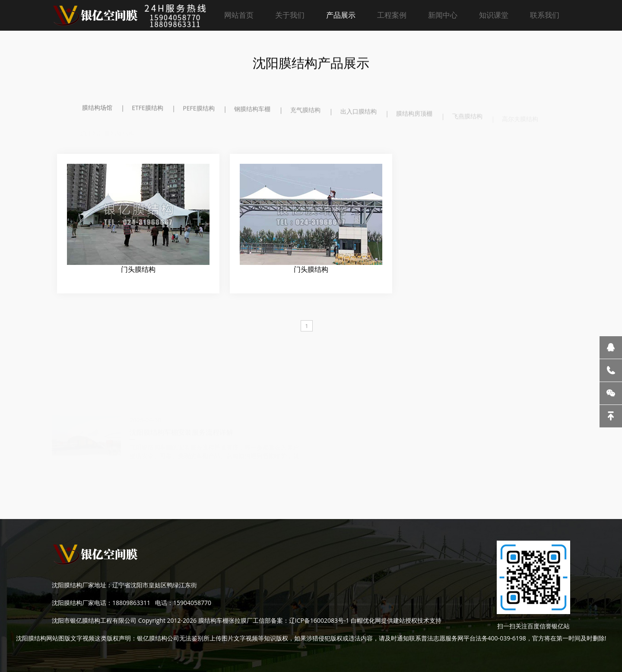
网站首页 (239, 15)
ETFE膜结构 (148, 109)
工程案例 (392, 15)
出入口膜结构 (359, 116)
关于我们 (290, 15)
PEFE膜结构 (198, 110)
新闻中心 (443, 15)
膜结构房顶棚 (414, 119)
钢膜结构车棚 (252, 112)
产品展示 (341, 15)
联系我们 (545, 15)
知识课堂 (494, 15)
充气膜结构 (305, 114)
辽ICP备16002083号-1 (319, 620)
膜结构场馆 (97, 108)
